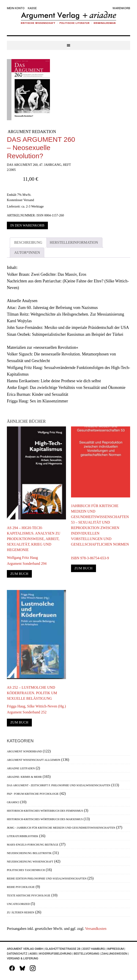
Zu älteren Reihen (21, 912)
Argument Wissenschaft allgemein (34, 760)
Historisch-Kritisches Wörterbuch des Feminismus (45, 811)
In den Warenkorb (27, 225)
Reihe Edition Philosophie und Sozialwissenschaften (47, 879)
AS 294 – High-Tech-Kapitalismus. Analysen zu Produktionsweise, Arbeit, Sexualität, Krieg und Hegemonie (34, 539)
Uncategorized (18, 904)
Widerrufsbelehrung (55, 954)
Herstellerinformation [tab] (74, 242)
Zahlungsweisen (114, 954)
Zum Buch (19, 574)
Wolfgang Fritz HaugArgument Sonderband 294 (27, 561)
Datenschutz (17, 954)
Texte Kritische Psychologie (29, 895)
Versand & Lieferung (23, 958)
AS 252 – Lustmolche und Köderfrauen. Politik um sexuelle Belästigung (32, 693)
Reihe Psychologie (21, 887)
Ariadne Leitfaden (21, 768)
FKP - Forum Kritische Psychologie (33, 794)
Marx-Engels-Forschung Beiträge (33, 845)
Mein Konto (16, 8)
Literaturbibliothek (23, 836)
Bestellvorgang (86, 954)
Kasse (32, 8)
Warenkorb (121, 8)
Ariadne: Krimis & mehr (24, 777)
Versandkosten (96, 929)
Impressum (115, 949)
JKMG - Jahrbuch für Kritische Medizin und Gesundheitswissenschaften (61, 828)
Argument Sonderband (24, 751)
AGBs (33, 954)
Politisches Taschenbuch (26, 870)
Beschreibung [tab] (28, 242)
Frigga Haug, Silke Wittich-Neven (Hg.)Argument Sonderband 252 (36, 709)
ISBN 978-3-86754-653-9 (90, 555)
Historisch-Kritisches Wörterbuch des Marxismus (45, 819)
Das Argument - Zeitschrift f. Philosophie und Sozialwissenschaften (59, 785)
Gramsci (13, 802)
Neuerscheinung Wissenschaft (30, 862)
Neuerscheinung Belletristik (29, 853)
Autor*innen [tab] (27, 253)
